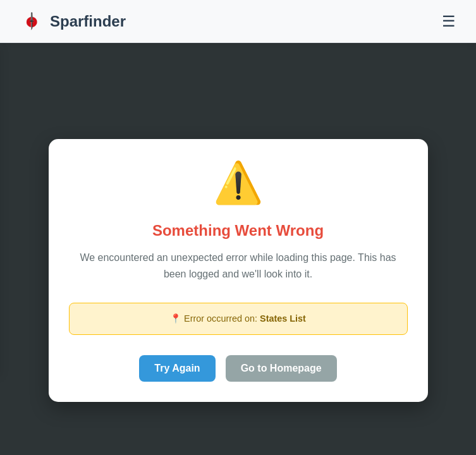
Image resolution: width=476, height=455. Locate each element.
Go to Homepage (281, 368)
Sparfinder (73, 21)
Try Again (177, 368)
